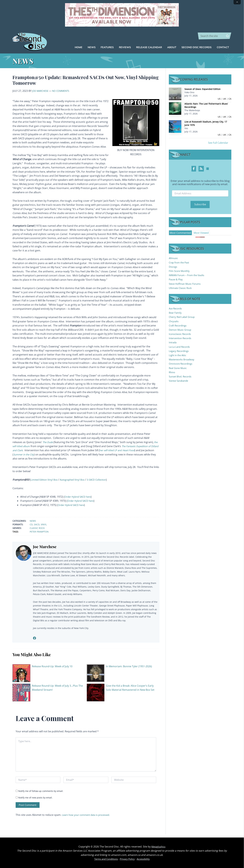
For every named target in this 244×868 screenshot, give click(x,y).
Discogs (173, 267)
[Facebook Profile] (194, 169)
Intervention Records (181, 338)
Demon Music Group (181, 330)
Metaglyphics (158, 847)
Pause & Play (176, 279)
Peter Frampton (39, 532)
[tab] (180, 233)
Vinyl (44, 524)
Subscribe (200, 204)
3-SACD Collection (101, 480)
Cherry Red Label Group (183, 317)
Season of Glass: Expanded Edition (202, 89)
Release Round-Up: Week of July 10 (52, 666)
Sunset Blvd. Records (181, 376)
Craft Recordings (179, 325)
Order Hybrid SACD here (79, 497)
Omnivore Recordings (182, 364)
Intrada (173, 342)
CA (230, 99)
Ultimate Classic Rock (181, 288)
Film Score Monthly (180, 271)
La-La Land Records (180, 347)
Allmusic (174, 258)
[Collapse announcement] (237, 2)
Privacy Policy (128, 859)
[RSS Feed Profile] (201, 169)
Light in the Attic (178, 355)
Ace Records (176, 308)
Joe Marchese (41, 91)
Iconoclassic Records (181, 334)
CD (31, 524)
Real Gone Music (179, 368)
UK (225, 99)
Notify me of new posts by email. (35, 798)
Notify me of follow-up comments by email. (41, 791)
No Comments (63, 91)
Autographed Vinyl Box (75, 480)
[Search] (227, 36)
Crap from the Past (180, 262)
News (33, 521)
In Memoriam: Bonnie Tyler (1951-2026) (129, 666)
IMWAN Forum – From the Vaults (188, 275)
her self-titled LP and (128, 450)
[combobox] (215, 36)
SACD (37, 524)
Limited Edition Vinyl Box (45, 480)
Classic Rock (37, 528)
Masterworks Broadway (183, 359)
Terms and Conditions (105, 859)
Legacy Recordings (180, 351)
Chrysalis (174, 321)
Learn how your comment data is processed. (88, 815)
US (219, 99)
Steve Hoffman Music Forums (186, 284)
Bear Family (176, 313)
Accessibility (145, 859)
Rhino (172, 372)
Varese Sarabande (180, 381)
